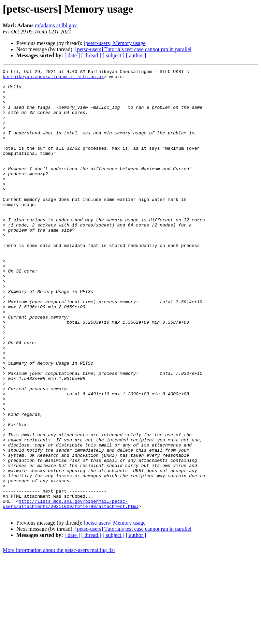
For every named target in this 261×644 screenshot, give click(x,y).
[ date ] (72, 55)
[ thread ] (91, 55)
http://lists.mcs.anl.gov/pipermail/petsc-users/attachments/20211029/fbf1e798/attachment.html (71, 591)
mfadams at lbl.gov (56, 25)
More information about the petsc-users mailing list (59, 638)
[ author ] (136, 55)
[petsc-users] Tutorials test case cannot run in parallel (133, 49)
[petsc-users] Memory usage (114, 43)
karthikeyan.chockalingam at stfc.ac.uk (53, 78)
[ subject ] (114, 55)
